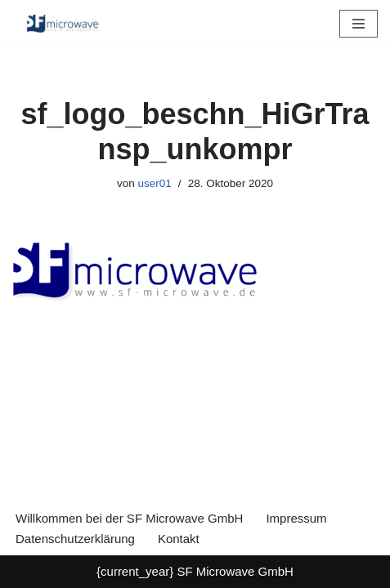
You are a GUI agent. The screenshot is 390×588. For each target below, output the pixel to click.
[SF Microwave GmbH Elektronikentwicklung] (61, 24)
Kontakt (179, 539)
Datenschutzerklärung (75, 539)
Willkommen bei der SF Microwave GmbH (129, 518)
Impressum (296, 518)
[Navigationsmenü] (359, 24)
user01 (155, 183)
